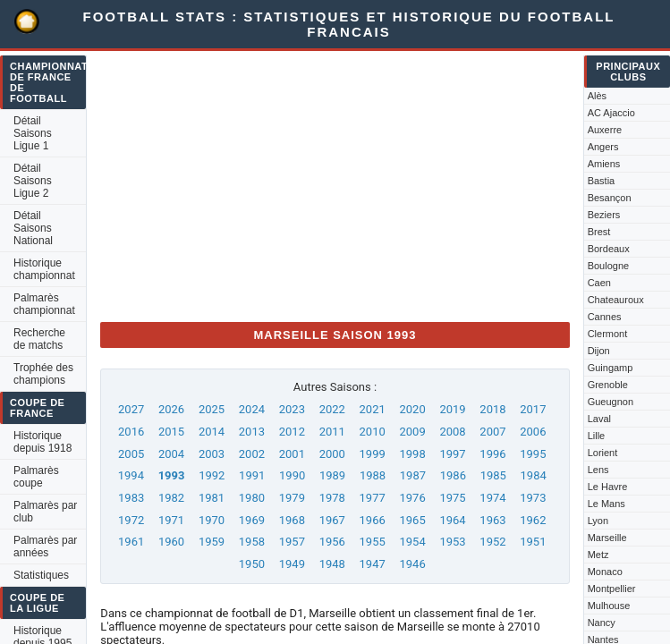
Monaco (605, 572)
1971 (171, 520)
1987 (413, 475)
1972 (131, 520)
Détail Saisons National (33, 228)
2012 (292, 432)
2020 (412, 409)
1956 (332, 542)
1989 (332, 475)
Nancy (602, 623)
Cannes (605, 317)
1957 (292, 542)
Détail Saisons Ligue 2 (33, 181)
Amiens (604, 164)
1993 (172, 475)
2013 (252, 432)
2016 (131, 432)
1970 (212, 520)
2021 (373, 409)
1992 (212, 475)
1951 (533, 542)
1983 (131, 498)
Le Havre (608, 487)
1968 (292, 520)
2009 (412, 432)
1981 (212, 498)
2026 (171, 409)
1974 (492, 498)
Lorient (603, 453)
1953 (452, 542)
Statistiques (41, 575)
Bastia (602, 181)
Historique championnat (44, 269)
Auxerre (605, 130)
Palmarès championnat (44, 304)
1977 (373, 498)
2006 (533, 432)
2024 (252, 409)
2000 (332, 454)
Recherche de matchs (39, 339)
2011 (332, 432)
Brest (599, 232)
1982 (171, 498)
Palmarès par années (45, 547)
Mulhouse (609, 606)
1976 (412, 498)
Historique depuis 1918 (42, 442)
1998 (412, 454)
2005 (131, 454)
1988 (373, 475)
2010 (373, 432)
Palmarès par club (45, 512)
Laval (599, 419)
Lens (598, 470)
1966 (373, 520)
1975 (452, 498)
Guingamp (611, 368)
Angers (603, 147)
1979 (292, 498)
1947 (373, 564)
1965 (412, 520)
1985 (493, 475)
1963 (492, 520)
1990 (292, 475)
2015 (171, 432)
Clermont (608, 334)
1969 (252, 520)
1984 (534, 475)
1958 (252, 542)
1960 (171, 542)
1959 (212, 542)
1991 (252, 475)
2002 (252, 454)
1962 (533, 520)
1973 (533, 498)
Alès (597, 96)
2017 (533, 409)
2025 (212, 409)
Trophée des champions (43, 374)
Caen (599, 283)
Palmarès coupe (36, 477)
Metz (598, 555)
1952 (492, 542)
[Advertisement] (335, 182)
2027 (131, 409)
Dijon (599, 351)
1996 (492, 454)
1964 (452, 520)
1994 (131, 475)
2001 (292, 454)
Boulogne (609, 266)
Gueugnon (611, 402)
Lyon (598, 521)
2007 (492, 432)
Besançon (610, 198)
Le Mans (606, 504)
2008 (452, 432)
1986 (453, 475)
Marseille (607, 538)
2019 (452, 409)
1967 (332, 520)
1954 (412, 542)
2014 (212, 432)
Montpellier (612, 589)
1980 (252, 498)
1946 (412, 564)
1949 (292, 564)
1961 (131, 542)
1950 (252, 564)
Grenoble (608, 385)
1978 (332, 498)
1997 (452, 454)
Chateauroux (616, 300)
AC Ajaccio (611, 113)
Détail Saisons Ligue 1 (33, 133)
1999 (373, 454)
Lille (597, 436)
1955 (373, 542)
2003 (212, 454)
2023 (292, 409)
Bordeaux (609, 249)
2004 (171, 454)
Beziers (604, 215)
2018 (492, 409)
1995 (533, 454)
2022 (332, 409)
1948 (332, 564)
